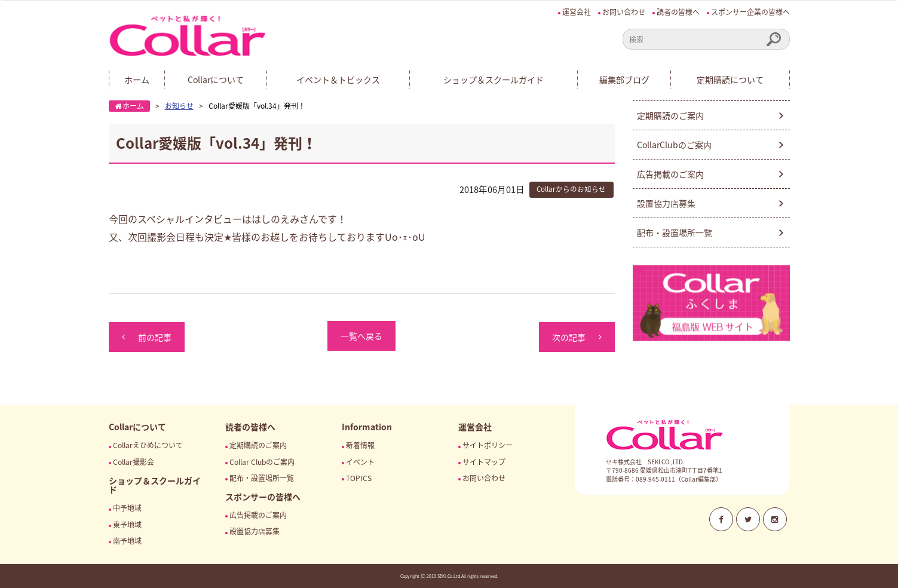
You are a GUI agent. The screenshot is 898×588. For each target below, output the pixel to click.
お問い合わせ (624, 12)
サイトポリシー (488, 445)
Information (367, 427)
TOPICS (359, 478)
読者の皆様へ (678, 12)
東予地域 (127, 525)
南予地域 (127, 541)
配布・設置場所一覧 (675, 232)
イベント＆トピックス (338, 79)
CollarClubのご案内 (674, 145)
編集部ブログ (624, 79)
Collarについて (216, 79)
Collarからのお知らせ (571, 189)
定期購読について (730, 79)
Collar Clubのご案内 (262, 462)
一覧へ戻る (361, 336)
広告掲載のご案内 (670, 174)
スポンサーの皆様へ (263, 497)
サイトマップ (484, 462)
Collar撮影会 (134, 462)
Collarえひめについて (148, 445)
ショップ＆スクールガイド (494, 79)
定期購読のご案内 (670, 115)
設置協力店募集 (666, 203)
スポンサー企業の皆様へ (750, 12)
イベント (360, 462)
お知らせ (179, 106)
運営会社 (577, 12)
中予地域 (127, 508)
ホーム (137, 79)
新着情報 (360, 445)
